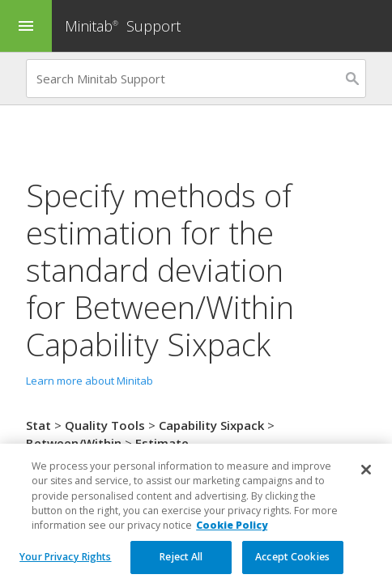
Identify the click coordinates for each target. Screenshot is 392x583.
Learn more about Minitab (89, 381)
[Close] (366, 481)
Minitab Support (123, 26)
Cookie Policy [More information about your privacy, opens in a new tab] (232, 536)
